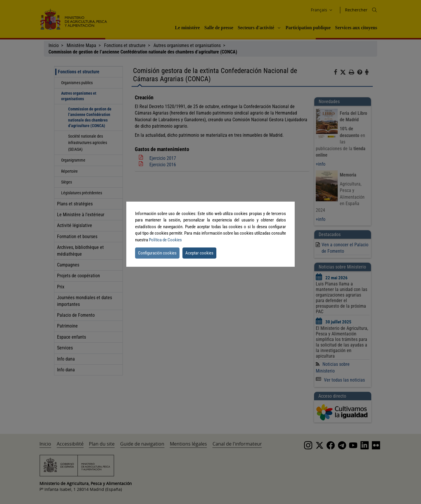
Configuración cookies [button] (157, 253)
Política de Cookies (165, 240)
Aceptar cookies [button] (199, 253)
